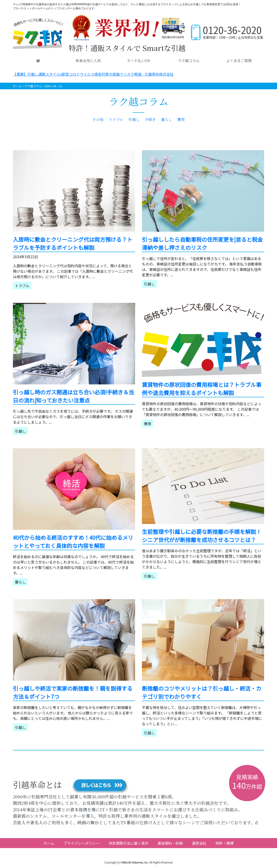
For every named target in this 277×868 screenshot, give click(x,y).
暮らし (167, 119)
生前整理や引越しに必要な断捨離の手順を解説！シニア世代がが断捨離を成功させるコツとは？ (202, 536)
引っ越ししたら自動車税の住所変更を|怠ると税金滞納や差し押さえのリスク (202, 243)
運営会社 (199, 843)
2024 (48, 86)
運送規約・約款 (170, 843)
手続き (150, 119)
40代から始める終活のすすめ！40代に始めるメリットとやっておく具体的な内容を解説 (73, 541)
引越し (134, 119)
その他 (98, 119)
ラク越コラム (189, 60)
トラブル (116, 119)
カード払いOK (138, 60)
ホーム (17, 86)
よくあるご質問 (239, 60)
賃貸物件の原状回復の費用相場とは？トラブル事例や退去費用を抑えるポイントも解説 (202, 389)
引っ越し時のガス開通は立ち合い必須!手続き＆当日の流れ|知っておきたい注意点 (73, 396)
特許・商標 (224, 843)
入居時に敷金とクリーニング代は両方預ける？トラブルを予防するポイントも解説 (73, 243)
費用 (181, 119)
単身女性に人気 (88, 60)
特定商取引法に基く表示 (129, 843)
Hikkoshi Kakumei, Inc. (135, 862)
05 (55, 86)
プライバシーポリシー (81, 843)
